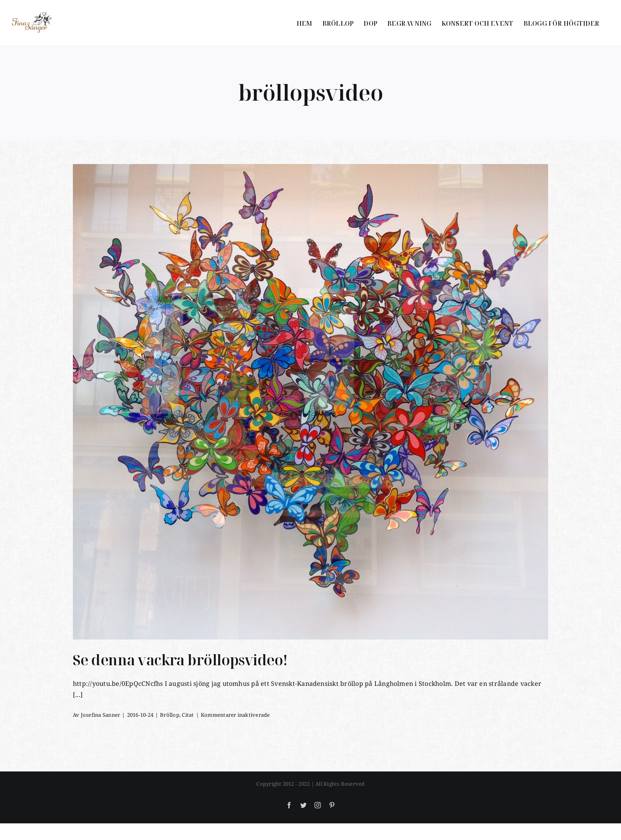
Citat (188, 715)
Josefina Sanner (101, 715)
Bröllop (170, 715)
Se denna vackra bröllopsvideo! (180, 660)
